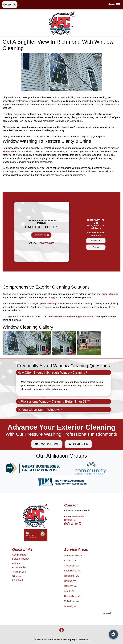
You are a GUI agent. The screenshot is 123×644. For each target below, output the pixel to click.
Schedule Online (42, 233)
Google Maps (19, 555)
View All (107, 613)
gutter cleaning (110, 294)
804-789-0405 (43, 235)
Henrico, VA (70, 581)
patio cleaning (48, 304)
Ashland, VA (70, 561)
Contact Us (10, 5)
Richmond (8, 152)
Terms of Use (19, 572)
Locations (96, 235)
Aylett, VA (69, 591)
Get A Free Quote (47, 444)
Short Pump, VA (72, 571)
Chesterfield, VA (72, 596)
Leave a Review (20, 559)
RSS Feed (17, 580)
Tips (96, 237)
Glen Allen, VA (71, 566)
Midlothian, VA (71, 601)
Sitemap (16, 576)
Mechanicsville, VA (74, 556)
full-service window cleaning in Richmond (71, 317)
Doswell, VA (70, 606)
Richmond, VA (71, 576)
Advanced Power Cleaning (56, 639)
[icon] (62, 631)
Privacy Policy (19, 567)
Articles (16, 563)
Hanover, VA (70, 586)
